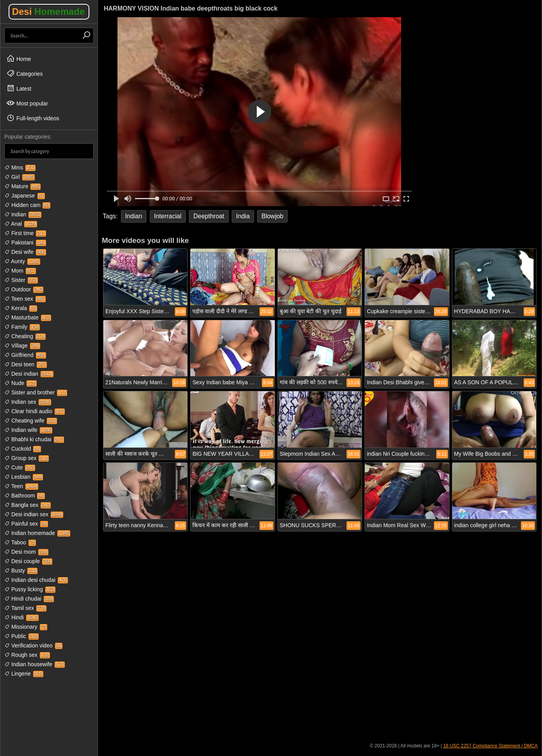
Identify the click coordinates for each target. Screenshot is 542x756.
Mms (20, 168)
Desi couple (28, 561)
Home (19, 59)
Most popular (27, 103)
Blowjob (272, 216)
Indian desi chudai (36, 580)
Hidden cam (27, 205)
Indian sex (28, 402)
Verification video (33, 645)
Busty (21, 571)
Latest (19, 88)
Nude (20, 383)
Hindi (21, 617)
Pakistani (25, 242)
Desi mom (26, 552)
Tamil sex (25, 608)
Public (21, 636)
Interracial (168, 216)
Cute (20, 467)
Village (22, 346)
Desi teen (26, 364)
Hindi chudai (29, 599)
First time (25, 233)
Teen (21, 486)
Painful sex (26, 524)
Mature (22, 186)
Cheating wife (31, 421)
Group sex (27, 458)
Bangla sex (28, 505)
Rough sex (27, 655)
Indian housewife (35, 664)
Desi (49, 12)
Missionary (26, 627)
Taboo (20, 542)
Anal (21, 224)
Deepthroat (209, 216)
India (243, 216)
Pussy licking (30, 589)
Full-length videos (33, 118)
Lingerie (24, 674)
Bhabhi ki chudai (34, 439)
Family (22, 327)
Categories (25, 73)
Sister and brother (36, 392)
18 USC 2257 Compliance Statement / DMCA (490, 746)
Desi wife (25, 252)
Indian (23, 214)
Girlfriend (25, 355)
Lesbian (24, 477)
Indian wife (28, 430)
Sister (21, 280)
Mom (20, 271)
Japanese (25, 196)
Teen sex (25, 299)
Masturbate (28, 317)
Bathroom (25, 496)
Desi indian (29, 374)
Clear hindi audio (35, 411)
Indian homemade (37, 533)
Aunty (22, 261)
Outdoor (24, 289)
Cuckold (23, 449)
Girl (20, 177)
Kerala (21, 308)
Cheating (25, 336)
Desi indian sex (34, 514)
